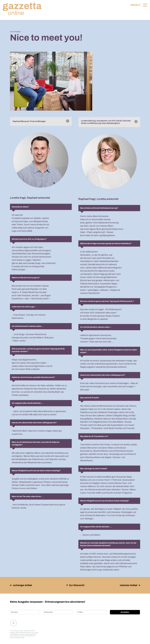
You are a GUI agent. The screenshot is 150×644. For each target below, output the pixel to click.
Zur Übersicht (75, 585)
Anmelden (125, 612)
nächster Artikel (130, 585)
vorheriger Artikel (21, 585)
